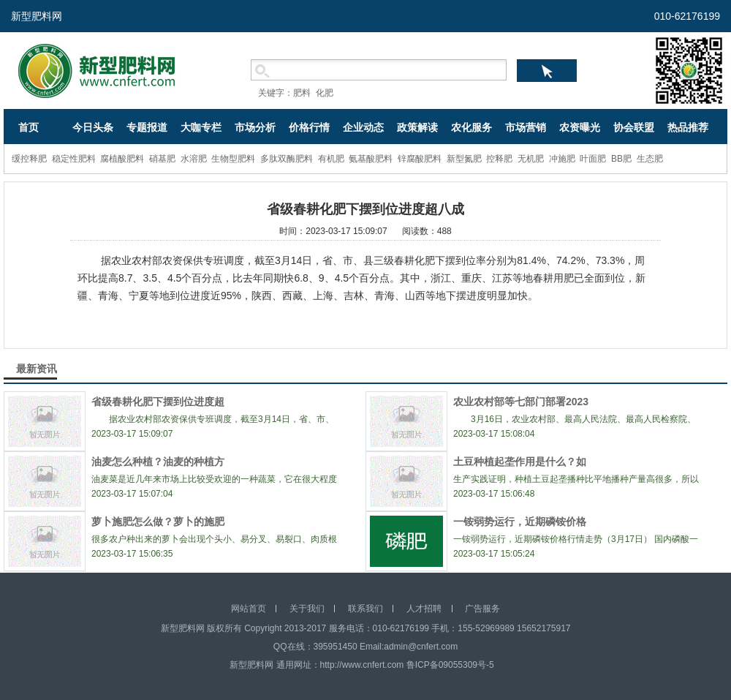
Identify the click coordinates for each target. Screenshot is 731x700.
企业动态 (363, 127)
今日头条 (93, 127)
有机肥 (331, 159)
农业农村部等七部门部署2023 (521, 402)
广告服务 (482, 609)
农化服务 (471, 127)
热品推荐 (688, 127)
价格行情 (309, 127)
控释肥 (499, 159)
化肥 (325, 93)
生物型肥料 (233, 159)
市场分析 (255, 127)
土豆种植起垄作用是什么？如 (520, 462)
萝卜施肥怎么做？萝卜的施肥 (158, 522)
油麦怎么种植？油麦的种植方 (158, 462)
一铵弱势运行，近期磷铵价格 (520, 522)
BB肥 (621, 159)
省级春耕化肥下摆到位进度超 (158, 402)
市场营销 (526, 127)
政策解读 (417, 127)
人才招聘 (424, 609)
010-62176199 (687, 16)
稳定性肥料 (74, 159)
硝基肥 (162, 159)
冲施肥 (562, 159)
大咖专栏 (201, 127)
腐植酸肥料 (122, 159)
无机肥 (531, 159)
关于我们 (307, 609)
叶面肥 (593, 159)
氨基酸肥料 (371, 159)
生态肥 (650, 159)
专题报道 (147, 127)
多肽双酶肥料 (287, 159)
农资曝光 (580, 127)
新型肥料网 (37, 16)
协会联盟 (634, 127)
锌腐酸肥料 (420, 159)
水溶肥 (194, 159)
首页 (29, 127)
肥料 (302, 93)
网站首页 (249, 609)
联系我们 (365, 609)
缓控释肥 (29, 159)
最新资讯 (37, 369)
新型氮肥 (464, 159)
